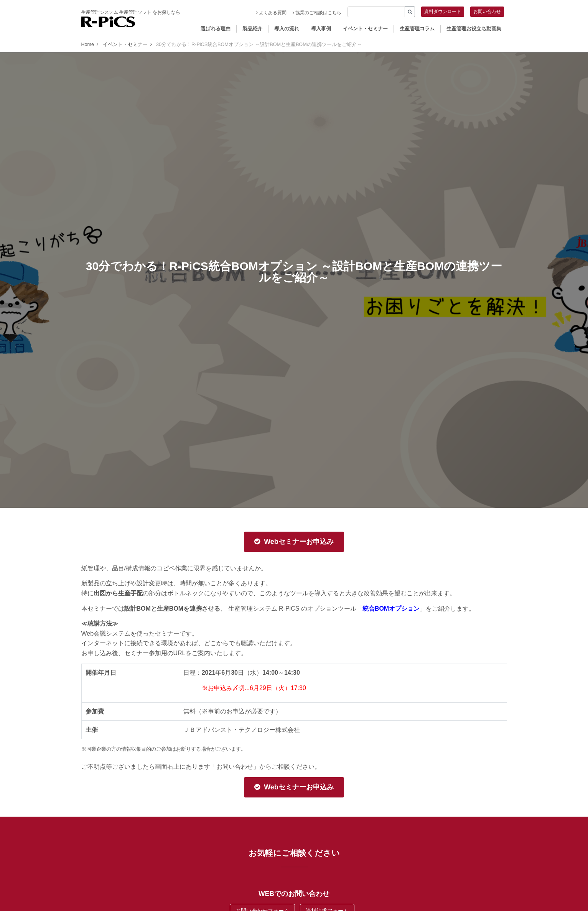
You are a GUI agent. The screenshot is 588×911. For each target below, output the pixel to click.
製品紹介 (252, 29)
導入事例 (321, 29)
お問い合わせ (487, 12)
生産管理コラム (417, 29)
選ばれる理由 (216, 29)
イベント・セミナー (365, 29)
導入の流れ (287, 29)
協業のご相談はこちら (317, 13)
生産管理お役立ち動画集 (474, 29)
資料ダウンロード (443, 12)
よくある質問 (271, 13)
